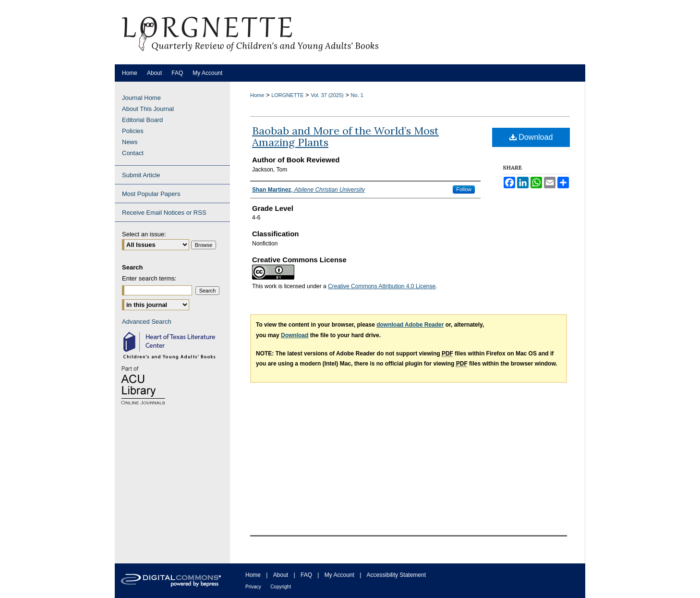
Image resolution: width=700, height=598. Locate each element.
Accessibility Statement (396, 575)
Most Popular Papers (151, 194)
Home (257, 95)
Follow (464, 189)
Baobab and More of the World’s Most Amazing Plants (345, 136)
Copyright (281, 587)
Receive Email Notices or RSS (164, 213)
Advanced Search (147, 322)
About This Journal (148, 109)
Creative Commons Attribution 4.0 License (382, 286)
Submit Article (141, 175)
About (281, 575)
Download (531, 137)
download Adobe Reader (410, 325)
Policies (133, 131)
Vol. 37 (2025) (327, 95)
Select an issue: (144, 234)
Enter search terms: (149, 278)
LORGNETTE (287, 95)
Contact (133, 153)
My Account (339, 575)
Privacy (253, 587)
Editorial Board (142, 120)
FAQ (306, 575)
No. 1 (357, 95)
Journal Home (141, 98)
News (130, 142)
